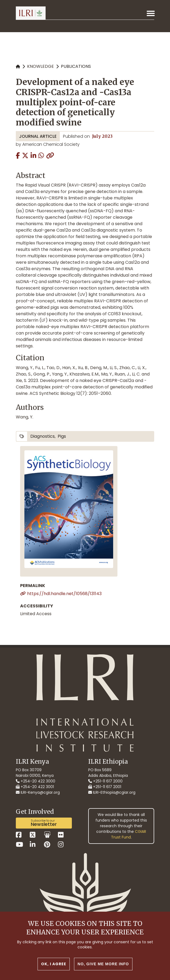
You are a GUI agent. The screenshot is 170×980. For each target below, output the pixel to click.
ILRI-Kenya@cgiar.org (38, 792)
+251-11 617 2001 (105, 787)
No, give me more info (103, 964)
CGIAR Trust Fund (129, 834)
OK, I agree (54, 964)
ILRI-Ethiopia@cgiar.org (112, 792)
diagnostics (42, 436)
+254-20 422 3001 (35, 787)
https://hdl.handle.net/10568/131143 (64, 594)
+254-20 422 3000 (36, 781)
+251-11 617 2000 (105, 781)
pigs (62, 436)
